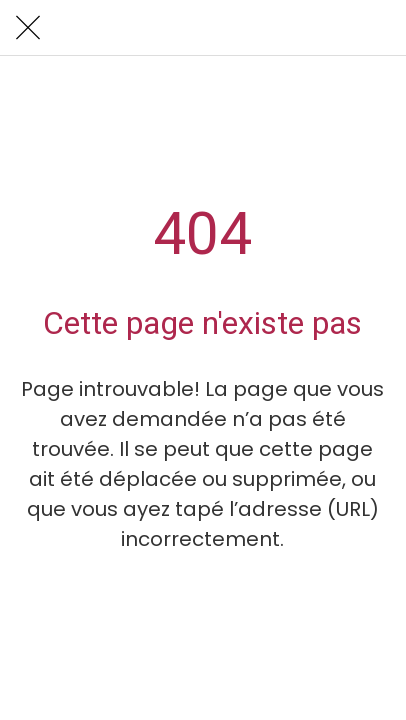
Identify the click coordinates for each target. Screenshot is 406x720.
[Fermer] (28, 28)
